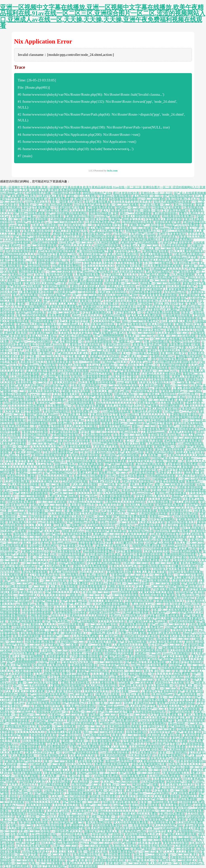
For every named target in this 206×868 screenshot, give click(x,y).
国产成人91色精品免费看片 (107, 231)
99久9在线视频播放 (186, 517)
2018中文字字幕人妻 (161, 831)
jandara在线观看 (100, 371)
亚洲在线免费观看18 (35, 199)
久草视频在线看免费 (87, 275)
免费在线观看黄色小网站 (56, 368)
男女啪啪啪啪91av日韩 (143, 656)
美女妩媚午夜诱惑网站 (178, 240)
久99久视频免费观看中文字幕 (152, 560)
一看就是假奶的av (38, 304)
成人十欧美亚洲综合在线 (117, 211)
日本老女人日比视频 (132, 444)
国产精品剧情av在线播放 (82, 522)
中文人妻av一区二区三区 (150, 587)
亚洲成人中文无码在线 (121, 286)
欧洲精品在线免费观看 (112, 461)
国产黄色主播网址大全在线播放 (61, 374)
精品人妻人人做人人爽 (115, 747)
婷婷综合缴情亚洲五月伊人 (142, 834)
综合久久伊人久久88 (78, 444)
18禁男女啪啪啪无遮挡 (53, 756)
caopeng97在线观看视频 (15, 243)
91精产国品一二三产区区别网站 (30, 342)
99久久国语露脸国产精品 (55, 295)
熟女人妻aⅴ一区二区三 (116, 785)
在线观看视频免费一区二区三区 (134, 680)
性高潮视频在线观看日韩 (84, 400)
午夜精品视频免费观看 (88, 470)
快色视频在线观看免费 (189, 811)
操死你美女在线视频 (69, 689)
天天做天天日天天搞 (133, 409)
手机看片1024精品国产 (42, 441)
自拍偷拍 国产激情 (57, 385)
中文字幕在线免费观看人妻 (167, 715)
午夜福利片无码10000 (117, 345)
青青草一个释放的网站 (172, 753)
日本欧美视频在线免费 (67, 552)
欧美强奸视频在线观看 (65, 700)
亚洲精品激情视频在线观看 (49, 455)
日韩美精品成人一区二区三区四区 (26, 537)
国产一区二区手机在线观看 (121, 595)
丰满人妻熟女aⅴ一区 (118, 281)
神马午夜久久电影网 (55, 820)
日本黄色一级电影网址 (40, 350)
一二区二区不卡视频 (102, 350)
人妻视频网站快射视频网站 (67, 686)
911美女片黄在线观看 (176, 770)
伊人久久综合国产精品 (106, 321)
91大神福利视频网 (107, 243)
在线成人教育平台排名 (190, 452)
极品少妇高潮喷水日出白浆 (48, 345)
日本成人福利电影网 (45, 225)
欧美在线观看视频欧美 (117, 560)
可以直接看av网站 (61, 423)
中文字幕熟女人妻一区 (129, 313)
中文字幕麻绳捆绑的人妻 (97, 313)
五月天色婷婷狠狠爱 (94, 514)
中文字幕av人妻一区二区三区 (141, 246)
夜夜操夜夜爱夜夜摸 (60, 362)
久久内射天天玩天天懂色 (20, 240)
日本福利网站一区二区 (71, 642)
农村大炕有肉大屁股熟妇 (128, 272)
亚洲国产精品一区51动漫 (170, 447)
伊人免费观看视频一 (24, 756)
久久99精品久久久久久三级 (86, 502)
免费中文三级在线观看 (76, 674)
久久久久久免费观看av (85, 211)
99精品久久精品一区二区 (130, 394)
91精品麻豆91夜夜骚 (135, 613)
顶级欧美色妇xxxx (70, 263)
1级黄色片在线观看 (107, 694)
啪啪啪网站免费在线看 (147, 546)
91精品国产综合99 (174, 546)
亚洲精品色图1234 (22, 275)
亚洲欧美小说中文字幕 (189, 324)
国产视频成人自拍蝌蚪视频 (163, 406)
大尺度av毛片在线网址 (122, 248)
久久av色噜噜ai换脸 (17, 482)
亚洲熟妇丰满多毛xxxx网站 (115, 607)
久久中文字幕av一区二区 (101, 758)
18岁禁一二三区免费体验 (96, 645)
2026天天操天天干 (137, 729)
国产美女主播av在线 (184, 549)
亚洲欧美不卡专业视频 (76, 391)
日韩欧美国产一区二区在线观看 (76, 292)
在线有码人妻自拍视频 (139, 505)
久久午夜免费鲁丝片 (144, 753)
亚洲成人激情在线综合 (37, 231)
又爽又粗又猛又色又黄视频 (157, 592)
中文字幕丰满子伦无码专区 (64, 691)
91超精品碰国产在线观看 (159, 817)
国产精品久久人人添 (60, 470)
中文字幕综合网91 (152, 750)
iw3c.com (112, 171)
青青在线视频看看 (135, 499)
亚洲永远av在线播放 (61, 278)
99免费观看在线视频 (35, 219)
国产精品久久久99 (191, 613)
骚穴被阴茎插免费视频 (119, 540)
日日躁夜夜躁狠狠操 (13, 263)
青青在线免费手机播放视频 (58, 718)
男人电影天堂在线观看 (25, 485)
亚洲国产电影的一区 (145, 849)
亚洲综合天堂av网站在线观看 (102, 779)
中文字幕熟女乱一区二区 (72, 350)
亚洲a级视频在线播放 (83, 665)
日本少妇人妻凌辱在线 (177, 525)
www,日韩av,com (42, 348)
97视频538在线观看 (180, 712)
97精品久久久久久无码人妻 (43, 802)
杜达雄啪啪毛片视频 (38, 193)
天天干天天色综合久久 (22, 785)
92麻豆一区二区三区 (88, 278)
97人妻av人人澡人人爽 (57, 310)
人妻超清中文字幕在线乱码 (84, 345)
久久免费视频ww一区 (60, 406)
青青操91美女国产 (91, 301)
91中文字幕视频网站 (162, 519)
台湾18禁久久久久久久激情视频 (76, 697)
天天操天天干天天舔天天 (99, 263)
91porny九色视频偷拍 (176, 654)
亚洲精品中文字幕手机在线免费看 (26, 380)
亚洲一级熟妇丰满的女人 (71, 633)
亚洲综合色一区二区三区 (156, 193)
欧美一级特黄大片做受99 (67, 202)
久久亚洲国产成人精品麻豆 (49, 729)
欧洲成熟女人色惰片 (71, 517)
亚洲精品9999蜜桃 (114, 315)
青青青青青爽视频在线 (51, 860)
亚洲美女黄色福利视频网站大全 (142, 240)
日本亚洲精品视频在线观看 (164, 420)
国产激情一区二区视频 (143, 348)
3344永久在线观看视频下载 (157, 721)
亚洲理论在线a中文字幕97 (163, 744)
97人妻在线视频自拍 (96, 677)
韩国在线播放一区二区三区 (121, 283)
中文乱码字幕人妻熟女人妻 (109, 318)
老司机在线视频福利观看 (20, 251)
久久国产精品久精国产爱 (154, 275)
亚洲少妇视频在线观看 (36, 234)
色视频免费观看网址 (122, 852)
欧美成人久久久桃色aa (150, 718)
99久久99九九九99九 (80, 764)
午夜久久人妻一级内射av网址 (110, 391)
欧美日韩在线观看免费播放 (104, 499)
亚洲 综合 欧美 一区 (79, 776)
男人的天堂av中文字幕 (143, 706)
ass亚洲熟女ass (25, 604)
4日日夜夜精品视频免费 (186, 552)
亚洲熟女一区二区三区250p (160, 371)
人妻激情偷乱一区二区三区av (71, 450)
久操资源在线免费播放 (77, 534)
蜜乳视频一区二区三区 (103, 715)
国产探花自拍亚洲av (104, 519)
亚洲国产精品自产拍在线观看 (32, 450)
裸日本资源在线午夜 (126, 193)
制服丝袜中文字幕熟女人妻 (102, 831)
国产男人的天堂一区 (80, 604)
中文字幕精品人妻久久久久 (119, 275)
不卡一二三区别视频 (110, 289)
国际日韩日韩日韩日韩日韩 (135, 508)
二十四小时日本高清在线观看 (23, 330)
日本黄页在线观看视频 (77, 447)
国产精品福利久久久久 (129, 397)
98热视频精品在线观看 (161, 476)
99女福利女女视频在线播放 (120, 260)
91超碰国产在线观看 (165, 479)
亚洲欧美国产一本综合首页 (146, 225)
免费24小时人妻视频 (133, 633)
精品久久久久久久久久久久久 (115, 403)
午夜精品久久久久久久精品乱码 (125, 502)
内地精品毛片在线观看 (119, 654)
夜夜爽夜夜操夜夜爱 (25, 368)
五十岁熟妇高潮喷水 (17, 866)
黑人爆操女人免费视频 (118, 368)
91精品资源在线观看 (175, 246)
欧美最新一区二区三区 (33, 487)
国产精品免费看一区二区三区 (81, 802)
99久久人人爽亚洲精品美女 (187, 251)
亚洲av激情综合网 (98, 575)
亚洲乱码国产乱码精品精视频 (139, 243)
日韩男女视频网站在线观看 (184, 417)
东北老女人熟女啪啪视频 (183, 709)
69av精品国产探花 (12, 193)
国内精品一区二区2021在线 (134, 208)
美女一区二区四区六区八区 (86, 581)
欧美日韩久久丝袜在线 (76, 318)
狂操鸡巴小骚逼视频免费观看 (90, 377)
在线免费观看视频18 (13, 420)
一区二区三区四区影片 (61, 272)
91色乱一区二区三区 (136, 563)
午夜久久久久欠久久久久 (99, 266)
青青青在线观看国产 (175, 298)
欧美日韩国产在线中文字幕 (71, 788)
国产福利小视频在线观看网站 (93, 619)
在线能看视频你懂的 (13, 814)
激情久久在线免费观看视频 (90, 566)
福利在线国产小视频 (91, 709)
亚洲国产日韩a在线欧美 (131, 237)
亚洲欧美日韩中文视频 (76, 339)
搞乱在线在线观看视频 (142, 511)
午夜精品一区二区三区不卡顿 (68, 715)
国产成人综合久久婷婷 (70, 237)
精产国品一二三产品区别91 (133, 479)
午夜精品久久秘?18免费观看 (31, 508)
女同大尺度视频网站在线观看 (172, 202)
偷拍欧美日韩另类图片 (91, 438)
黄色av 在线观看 (184, 205)
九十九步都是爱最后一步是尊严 (33, 248)
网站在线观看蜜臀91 (32, 272)
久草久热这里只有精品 (169, 677)
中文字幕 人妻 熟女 (95, 269)
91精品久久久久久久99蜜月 (143, 298)
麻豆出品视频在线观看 (150, 464)
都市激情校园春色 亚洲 (103, 213)
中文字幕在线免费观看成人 (94, 549)
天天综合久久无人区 (38, 569)
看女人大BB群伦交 (64, 383)
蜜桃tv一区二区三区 (177, 385)
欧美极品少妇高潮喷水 (15, 394)
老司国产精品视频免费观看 (25, 621)
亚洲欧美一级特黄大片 (72, 589)
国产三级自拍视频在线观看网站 (67, 213)
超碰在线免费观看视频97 (178, 840)
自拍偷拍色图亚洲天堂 (19, 403)
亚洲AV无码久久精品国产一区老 (45, 283)
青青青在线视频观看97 (184, 429)
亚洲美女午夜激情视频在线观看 (142, 554)
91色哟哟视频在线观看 (114, 557)
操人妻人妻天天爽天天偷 (150, 572)
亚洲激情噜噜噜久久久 (170, 601)
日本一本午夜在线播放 (138, 825)
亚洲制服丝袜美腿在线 (184, 415)
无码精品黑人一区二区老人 (70, 397)
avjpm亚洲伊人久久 (37, 202)
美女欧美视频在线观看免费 (36, 633)
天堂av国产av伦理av (143, 234)
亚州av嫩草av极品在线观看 (86, 281)
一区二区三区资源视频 (30, 496)
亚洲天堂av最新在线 (139, 791)
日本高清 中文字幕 (50, 458)
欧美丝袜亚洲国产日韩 (97, 234)
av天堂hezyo (121, 234)
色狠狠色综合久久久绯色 (100, 508)
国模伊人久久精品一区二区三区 (151, 808)
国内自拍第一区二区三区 (77, 858)
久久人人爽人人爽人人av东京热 (33, 464)
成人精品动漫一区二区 (147, 196)
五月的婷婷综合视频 (74, 482)
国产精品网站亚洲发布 (49, 793)
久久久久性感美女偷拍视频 (22, 409)
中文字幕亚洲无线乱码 (122, 438)
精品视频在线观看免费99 (178, 216)
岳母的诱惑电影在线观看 (137, 222)
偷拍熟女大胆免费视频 (27, 534)
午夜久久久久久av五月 (124, 566)
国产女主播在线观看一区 (68, 342)
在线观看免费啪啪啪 (13, 616)
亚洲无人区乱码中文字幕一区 (43, 753)
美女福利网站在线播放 (36, 435)
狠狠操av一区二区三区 (128, 549)
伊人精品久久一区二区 (123, 514)
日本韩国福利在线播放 (131, 350)
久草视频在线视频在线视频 (116, 496)
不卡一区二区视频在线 (158, 263)
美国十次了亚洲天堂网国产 (49, 866)
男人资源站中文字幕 (104, 339)
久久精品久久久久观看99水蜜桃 (161, 374)
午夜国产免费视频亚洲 (131, 630)
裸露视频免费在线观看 (134, 624)
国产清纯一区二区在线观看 (22, 581)
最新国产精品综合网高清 (93, 671)
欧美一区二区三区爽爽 (165, 563)
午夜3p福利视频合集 (157, 342)
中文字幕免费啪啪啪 (129, 552)
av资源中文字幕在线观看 (176, 243)
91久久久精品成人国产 (181, 286)
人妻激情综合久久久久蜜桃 (131, 645)
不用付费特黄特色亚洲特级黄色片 (176, 362)
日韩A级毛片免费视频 (84, 557)
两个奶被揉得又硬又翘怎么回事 (147, 621)
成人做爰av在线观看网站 (106, 327)
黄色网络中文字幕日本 (42, 554)
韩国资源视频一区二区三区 (150, 281)
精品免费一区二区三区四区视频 (161, 283)
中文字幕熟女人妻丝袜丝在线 (163, 219)
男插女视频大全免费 (129, 266)
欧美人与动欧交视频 (160, 324)
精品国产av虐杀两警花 (30, 222)
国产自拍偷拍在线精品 (178, 196)
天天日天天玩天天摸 (67, 805)
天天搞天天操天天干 (141, 461)
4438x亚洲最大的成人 (35, 852)
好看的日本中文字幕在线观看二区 (98, 240)
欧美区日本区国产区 (92, 254)
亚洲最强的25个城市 (96, 307)
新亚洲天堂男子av (113, 298)
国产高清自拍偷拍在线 (36, 266)
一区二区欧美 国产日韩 (187, 383)
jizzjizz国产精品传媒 (108, 216)
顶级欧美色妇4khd (136, 278)
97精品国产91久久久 (115, 362)
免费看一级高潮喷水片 (51, 604)
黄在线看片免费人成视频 (43, 417)
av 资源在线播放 (161, 388)
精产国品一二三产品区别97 (112, 648)
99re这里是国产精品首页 (90, 205)
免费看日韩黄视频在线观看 (152, 368)
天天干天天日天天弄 (112, 621)
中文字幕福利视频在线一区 (137, 674)
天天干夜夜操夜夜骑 (99, 420)
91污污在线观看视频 (156, 549)
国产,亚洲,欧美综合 (101, 397)
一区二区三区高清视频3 (166, 339)
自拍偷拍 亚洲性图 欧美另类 (120, 802)
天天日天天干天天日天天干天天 (132, 202)
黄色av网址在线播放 (24, 295)
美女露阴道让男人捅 (78, 825)
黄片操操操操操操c (165, 213)
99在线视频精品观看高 (175, 668)
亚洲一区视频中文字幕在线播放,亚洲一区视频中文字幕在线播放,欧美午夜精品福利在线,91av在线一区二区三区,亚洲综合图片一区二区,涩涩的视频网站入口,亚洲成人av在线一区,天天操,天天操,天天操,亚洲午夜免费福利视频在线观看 (103, 16)
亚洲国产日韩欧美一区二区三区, (98, 773)
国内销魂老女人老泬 (43, 517)
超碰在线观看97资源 (168, 222)
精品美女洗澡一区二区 (142, 697)
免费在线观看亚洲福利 (83, 767)
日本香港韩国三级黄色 (43, 333)
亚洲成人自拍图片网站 (89, 668)
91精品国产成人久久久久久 (168, 269)
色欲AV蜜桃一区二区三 (134, 339)
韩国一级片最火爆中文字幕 (149, 467)
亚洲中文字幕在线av (150, 310)
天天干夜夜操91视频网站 (29, 307)
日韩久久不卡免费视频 (34, 514)
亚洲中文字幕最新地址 (172, 234)
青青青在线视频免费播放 (107, 441)
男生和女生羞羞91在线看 (38, 610)
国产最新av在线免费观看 (83, 467)
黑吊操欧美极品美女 (77, 519)
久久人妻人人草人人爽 (39, 525)
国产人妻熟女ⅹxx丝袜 (128, 689)
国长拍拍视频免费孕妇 (107, 825)
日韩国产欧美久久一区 (167, 458)
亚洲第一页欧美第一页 (170, 461)
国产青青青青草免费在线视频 (158, 295)
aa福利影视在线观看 (23, 400)
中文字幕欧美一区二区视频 (61, 645)
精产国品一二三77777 (137, 327)
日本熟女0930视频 (120, 700)
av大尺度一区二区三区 (64, 659)
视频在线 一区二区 (45, 630)
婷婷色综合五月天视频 (97, 374)
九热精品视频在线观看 (97, 435)
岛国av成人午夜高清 (165, 327)
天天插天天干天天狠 (184, 301)
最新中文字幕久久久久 (33, 560)
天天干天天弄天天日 (52, 595)
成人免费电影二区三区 (103, 228)
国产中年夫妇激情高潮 (39, 359)
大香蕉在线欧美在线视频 (96, 394)
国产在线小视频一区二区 (156, 205)
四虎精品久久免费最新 (22, 476)
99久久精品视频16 (193, 528)
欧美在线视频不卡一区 (86, 412)
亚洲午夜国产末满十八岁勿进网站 (22, 385)
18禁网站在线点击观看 (67, 193)
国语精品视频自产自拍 (97, 193)
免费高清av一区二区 (32, 205)
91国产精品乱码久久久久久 (119, 330)
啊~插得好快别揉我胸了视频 (95, 251)
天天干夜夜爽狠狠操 (166, 796)
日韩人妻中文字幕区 (123, 377)
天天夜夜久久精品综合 (103, 589)
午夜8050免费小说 (186, 263)
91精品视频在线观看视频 (32, 423)
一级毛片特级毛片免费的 (74, 834)
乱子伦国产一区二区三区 (166, 645)
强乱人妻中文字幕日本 (36, 543)
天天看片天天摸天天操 (167, 779)
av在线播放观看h (42, 490)
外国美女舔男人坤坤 (38, 397)
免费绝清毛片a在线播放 (147, 412)
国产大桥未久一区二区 (135, 356)
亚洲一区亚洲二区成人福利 (42, 228)
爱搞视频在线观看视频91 (20, 458)
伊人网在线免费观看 (184, 793)
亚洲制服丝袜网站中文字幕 (22, 726)
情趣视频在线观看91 (73, 598)
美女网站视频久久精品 (22, 522)
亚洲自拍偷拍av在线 (141, 531)
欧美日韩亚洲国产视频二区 (67, 823)
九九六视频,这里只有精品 (133, 388)
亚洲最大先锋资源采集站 (43, 391)
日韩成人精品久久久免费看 (140, 814)
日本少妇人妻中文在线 (42, 589)
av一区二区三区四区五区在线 (65, 222)
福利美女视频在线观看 (27, 773)
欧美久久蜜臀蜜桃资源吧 (177, 805)
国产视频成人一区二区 (128, 342)
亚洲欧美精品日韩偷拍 (79, 216)
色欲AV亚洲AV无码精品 (99, 388)
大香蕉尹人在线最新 (181, 432)
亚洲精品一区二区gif (29, 473)
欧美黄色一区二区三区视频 (131, 435)
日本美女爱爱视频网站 (169, 756)
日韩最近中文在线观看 (167, 208)
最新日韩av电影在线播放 (171, 493)
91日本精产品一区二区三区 (77, 243)
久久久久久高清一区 (90, 493)
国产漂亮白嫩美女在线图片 (61, 301)
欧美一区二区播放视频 (55, 485)
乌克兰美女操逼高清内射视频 (54, 275)
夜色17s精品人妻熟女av (15, 455)
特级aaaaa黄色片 (65, 464)
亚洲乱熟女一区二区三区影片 (108, 348)
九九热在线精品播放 (117, 493)
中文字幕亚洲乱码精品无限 (104, 563)
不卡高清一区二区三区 (96, 592)
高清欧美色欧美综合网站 (166, 435)
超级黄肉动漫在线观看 (33, 619)
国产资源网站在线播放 (120, 709)
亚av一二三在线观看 (17, 490)
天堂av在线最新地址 (43, 834)
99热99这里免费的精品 (173, 359)
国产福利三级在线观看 (120, 464)
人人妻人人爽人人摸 (64, 304)
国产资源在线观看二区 (115, 467)
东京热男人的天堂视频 (72, 365)
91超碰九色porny (42, 788)
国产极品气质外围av (57, 621)
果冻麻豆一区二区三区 (107, 534)
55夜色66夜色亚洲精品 (188, 254)
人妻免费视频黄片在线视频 (36, 292)
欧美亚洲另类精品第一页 (20, 426)
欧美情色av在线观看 (156, 257)
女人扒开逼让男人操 (179, 718)
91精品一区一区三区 (17, 447)
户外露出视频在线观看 (155, 581)
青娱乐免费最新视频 (90, 464)
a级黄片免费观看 (60, 199)
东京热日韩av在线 (175, 292)
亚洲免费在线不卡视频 (102, 642)
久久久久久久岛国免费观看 (27, 406)
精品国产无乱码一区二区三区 (23, 645)
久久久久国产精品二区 (152, 799)
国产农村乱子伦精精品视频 (76, 336)
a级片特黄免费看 (175, 747)
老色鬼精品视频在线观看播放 (147, 318)
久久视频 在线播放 (171, 403)
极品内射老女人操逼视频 (150, 607)
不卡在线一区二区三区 (56, 578)
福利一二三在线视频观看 (136, 213)
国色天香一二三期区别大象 (143, 837)
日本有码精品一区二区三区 (156, 811)
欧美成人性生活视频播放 (90, 476)
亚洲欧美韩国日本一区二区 (144, 598)
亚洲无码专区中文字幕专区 (108, 415)
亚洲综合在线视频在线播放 (43, 703)
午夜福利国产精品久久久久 (48, 721)
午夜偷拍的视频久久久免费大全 (99, 304)
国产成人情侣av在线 (187, 307)
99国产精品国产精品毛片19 (185, 587)
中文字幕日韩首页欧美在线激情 (61, 409)
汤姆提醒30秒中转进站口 (179, 598)
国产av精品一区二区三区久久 (168, 624)
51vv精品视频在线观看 (116, 412)
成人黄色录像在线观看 (63, 587)
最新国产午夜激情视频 (145, 557)
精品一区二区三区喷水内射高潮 (104, 732)
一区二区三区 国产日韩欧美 (45, 444)
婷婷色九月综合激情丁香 (83, 721)
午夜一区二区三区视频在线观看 (48, 557)
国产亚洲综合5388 (70, 735)
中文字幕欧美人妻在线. (74, 415)
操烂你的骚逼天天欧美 (145, 391)
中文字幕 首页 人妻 (34, 278)
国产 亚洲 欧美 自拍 (190, 691)
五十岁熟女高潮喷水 (175, 211)
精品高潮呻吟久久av (81, 791)
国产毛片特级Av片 (74, 703)
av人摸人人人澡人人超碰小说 (56, 240)
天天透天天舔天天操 (82, 756)
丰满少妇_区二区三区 (39, 849)
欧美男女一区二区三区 (139, 336)
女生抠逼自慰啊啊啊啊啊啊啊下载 (63, 828)
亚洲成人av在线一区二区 (185, 281)
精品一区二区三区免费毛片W (141, 321)
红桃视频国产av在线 (49, 723)
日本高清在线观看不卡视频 (167, 380)
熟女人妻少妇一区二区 (158, 671)
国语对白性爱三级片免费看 (172, 531)
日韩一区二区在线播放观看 (39, 246)
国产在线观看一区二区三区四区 (140, 773)
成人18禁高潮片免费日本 (54, 211)
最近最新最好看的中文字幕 (96, 543)
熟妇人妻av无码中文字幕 (169, 304)
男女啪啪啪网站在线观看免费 (77, 289)
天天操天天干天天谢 (136, 534)
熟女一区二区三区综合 (141, 333)
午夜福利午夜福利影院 (92, 248)
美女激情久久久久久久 (180, 330)
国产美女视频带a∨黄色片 (20, 196)
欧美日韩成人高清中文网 (155, 260)
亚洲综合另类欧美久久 (181, 522)
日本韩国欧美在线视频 (121, 310)
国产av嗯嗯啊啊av (142, 677)
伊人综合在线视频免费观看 (186, 651)
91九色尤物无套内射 (140, 756)
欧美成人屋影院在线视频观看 (141, 216)
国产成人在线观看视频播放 (101, 409)
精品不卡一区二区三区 (131, 487)
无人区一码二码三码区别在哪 (121, 782)
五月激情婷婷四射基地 (189, 846)
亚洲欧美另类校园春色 (103, 257)
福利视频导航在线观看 (123, 199)
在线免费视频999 (79, 479)
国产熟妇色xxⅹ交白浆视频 (24, 286)
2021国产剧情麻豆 (49, 662)
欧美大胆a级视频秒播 (27, 636)
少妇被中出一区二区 (20, 825)
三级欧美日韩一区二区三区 (85, 595)
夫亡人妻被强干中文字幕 (74, 321)
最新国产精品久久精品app (41, 415)
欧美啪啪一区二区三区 (30, 470)
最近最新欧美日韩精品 (105, 353)
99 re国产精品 (52, 534)
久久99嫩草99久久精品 (22, 211)
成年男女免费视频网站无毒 (149, 764)
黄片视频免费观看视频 (100, 208)
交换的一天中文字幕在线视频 (117, 799)
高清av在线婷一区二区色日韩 (118, 522)
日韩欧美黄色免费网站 (67, 266)
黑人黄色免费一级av (153, 455)
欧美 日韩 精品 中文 (173, 353)
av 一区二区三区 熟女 (150, 852)
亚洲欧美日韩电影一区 (100, 487)
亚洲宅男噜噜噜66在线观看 (70, 613)
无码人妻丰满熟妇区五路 (140, 703)
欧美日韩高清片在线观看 (74, 441)
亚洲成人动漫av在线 (180, 607)
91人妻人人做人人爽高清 (177, 321)
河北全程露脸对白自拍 (100, 525)
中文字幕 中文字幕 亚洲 (19, 461)
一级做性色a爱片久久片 (92, 627)
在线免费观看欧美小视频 (154, 377)
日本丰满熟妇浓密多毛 (165, 534)
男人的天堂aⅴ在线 (12, 849)
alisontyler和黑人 (188, 394)
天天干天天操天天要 (182, 700)
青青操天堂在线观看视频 (23, 374)
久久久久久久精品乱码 (152, 438)
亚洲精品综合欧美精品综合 (42, 858)
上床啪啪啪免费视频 (78, 793)
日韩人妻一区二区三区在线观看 (175, 336)
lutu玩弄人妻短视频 (180, 467)
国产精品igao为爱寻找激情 (169, 228)
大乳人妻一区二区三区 (190, 543)
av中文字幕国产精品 (113, 511)
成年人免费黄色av (141, 485)
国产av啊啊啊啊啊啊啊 (109, 336)
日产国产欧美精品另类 (126, 371)
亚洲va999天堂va (30, 388)
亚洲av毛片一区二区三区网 (173, 680)
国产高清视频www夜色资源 (42, 339)
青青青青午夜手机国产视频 (150, 345)
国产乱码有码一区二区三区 (67, 487)
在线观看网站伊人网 (29, 301)
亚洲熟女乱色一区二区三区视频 (42, 648)
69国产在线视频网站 (72, 563)
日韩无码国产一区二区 (187, 260)
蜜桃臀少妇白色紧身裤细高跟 (176, 703)
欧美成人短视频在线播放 (156, 254)
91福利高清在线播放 (50, 216)
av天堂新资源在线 (131, 257)
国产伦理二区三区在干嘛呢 (115, 712)
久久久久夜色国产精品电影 (165, 499)
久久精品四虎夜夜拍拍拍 (146, 747)
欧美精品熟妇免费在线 (136, 490)
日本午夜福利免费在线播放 (103, 554)
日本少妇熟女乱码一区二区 (77, 225)
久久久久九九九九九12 (30, 732)
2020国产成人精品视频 (160, 543)
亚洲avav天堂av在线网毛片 (126, 616)
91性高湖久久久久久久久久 (185, 764)
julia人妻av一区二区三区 (96, 843)
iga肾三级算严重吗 (82, 694)
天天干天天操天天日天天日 (177, 785)
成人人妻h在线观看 (186, 502)
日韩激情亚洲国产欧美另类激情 (106, 531)
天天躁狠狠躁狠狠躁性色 (150, 712)
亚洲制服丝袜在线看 (155, 251)
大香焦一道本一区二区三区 (161, 689)
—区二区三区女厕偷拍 (125, 750)
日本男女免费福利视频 (61, 744)
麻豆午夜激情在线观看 (170, 450)
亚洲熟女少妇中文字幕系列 (90, 199)
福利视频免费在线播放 (185, 368)
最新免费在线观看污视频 (184, 345)
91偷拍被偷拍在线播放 (178, 315)
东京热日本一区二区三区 (41, 289)
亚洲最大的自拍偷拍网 (45, 257)
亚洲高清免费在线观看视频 (162, 313)
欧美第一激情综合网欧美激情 (74, 359)
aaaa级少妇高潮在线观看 (79, 723)
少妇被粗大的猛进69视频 (60, 680)
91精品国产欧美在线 (57, 377)
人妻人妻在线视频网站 (187, 388)
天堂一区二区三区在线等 (26, 680)
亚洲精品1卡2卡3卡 (62, 429)
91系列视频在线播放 (13, 546)
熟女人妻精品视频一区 (15, 257)
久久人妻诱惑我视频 (87, 423)
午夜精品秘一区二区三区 (127, 575)
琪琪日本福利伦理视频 (67, 837)
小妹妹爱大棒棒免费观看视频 (164, 616)
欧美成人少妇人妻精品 (42, 336)
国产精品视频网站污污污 (89, 310)
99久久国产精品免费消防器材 (119, 721)
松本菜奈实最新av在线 (84, 820)
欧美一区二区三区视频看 (122, 205)
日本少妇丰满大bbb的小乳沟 (98, 452)
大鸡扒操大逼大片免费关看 (170, 569)
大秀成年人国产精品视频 (62, 496)
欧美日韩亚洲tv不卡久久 (182, 199)
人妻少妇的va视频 (151, 385)
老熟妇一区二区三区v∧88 (23, 281)
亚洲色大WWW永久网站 (77, 662)
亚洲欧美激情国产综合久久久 (46, 616)
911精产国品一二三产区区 (180, 412)
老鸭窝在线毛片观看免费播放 (183, 441)
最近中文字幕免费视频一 (38, 208)
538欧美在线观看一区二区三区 (27, 587)
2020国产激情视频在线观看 (85, 283)
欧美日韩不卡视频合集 (51, 467)
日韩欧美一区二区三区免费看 (156, 400)
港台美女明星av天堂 (83, 505)
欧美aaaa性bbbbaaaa (64, 543)
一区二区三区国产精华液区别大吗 (122, 820)
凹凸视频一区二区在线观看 (136, 683)
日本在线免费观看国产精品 (103, 222)
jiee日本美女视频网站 (51, 522)
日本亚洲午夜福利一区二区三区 (73, 808)
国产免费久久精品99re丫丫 (112, 359)
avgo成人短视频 (20, 225)
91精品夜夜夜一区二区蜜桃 (48, 764)
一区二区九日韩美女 (54, 581)
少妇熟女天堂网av (146, 403)
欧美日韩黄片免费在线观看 (51, 665)
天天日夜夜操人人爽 (38, 808)
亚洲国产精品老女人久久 (127, 219)
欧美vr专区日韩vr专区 (190, 595)
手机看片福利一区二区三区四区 (126, 863)
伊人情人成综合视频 (13, 441)
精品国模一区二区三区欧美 (95, 680)
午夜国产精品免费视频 (84, 747)
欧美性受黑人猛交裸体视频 (86, 654)
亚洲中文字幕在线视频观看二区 (111, 849)
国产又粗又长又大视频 (174, 656)
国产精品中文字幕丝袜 (158, 423)
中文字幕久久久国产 (172, 706)
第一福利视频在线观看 (171, 648)
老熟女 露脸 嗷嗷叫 (12, 327)
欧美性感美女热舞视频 (90, 406)
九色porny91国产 (142, 493)
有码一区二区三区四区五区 (186, 438)
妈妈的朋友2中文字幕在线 (71, 348)
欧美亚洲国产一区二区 (164, 613)
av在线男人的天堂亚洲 (151, 286)
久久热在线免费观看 (86, 636)
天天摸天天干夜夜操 (129, 263)
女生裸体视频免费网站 (154, 429)
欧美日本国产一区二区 (49, 403)
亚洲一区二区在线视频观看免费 (173, 610)
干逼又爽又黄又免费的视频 (144, 315)
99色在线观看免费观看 (106, 450)
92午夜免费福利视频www (32, 779)
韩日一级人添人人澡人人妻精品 (129, 269)
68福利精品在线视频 (44, 243)
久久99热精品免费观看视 (26, 377)
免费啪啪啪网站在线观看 (180, 554)
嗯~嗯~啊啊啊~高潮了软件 (81, 511)
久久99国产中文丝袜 (57, 330)
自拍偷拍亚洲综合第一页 (60, 750)
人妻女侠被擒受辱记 (177, 289)
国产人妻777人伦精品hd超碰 (161, 828)
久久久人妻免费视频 (105, 674)
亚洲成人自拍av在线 (148, 540)
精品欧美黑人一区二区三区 (173, 639)
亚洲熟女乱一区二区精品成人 (62, 324)
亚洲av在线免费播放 (74, 228)
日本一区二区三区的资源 (64, 313)
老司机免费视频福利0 (121, 718)
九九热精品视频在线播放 (151, 651)
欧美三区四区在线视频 (31, 315)
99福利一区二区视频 (99, 517)
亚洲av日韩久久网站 (29, 324)
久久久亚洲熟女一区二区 (173, 333)
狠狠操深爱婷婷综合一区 (52, 260)
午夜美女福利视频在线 (191, 761)
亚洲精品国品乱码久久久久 (17, 254)
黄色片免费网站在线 (99, 823)
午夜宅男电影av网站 (133, 831)
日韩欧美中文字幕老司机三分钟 (57, 254)
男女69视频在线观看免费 (54, 785)
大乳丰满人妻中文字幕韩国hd (144, 289)
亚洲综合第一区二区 (147, 770)
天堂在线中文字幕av (23, 216)
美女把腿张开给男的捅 (151, 417)
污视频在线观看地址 (153, 566)
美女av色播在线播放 (97, 202)
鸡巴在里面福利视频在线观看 (57, 251)
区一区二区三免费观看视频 (72, 490)
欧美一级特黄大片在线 (94, 219)
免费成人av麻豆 (87, 473)
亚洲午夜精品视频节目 (163, 278)
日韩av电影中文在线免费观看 (126, 476)
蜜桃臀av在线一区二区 (113, 473)
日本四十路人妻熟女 (51, 196)
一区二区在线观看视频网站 (33, 837)
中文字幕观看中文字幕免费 (76, 546)
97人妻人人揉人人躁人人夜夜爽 (25, 691)
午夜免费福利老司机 (136, 528)
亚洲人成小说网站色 (29, 452)
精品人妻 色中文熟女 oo (106, 840)
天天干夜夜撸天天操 (66, 394)
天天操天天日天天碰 (110, 505)
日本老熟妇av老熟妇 (103, 584)
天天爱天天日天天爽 (102, 639)
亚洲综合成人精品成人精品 (87, 286)
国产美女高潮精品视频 (132, 642)
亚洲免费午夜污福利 (74, 257)
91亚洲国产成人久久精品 (43, 531)
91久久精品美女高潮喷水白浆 (68, 817)
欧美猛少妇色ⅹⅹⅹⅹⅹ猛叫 (99, 630)
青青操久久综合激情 (35, 432)
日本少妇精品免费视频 (182, 799)
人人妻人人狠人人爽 (64, 852)
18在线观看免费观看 (107, 776)
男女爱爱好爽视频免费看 (138, 450)
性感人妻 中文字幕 (75, 458)
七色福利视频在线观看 (64, 219)
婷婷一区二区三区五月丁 (26, 549)
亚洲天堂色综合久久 (186, 560)
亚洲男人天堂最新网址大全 (70, 231)
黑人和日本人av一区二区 (148, 604)
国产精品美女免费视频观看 (131, 517)
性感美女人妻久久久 (169, 473)
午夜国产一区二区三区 (95, 805)
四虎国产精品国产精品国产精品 (159, 659)
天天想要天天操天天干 (161, 487)
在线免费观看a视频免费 (40, 642)
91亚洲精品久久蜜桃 (32, 528)
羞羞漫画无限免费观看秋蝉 (64, 307)
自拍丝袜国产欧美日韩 (190, 592)
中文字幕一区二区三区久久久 (43, 356)
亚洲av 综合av (89, 496)
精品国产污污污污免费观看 (182, 225)
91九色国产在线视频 (13, 531)
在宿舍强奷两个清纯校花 (136, 304)
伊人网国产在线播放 (178, 310)
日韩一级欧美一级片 (148, 211)
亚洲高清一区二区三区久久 (42, 318)
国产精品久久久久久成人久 (75, 246)
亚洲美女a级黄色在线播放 (164, 633)
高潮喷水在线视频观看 (112, 697)
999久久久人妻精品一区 (143, 365)
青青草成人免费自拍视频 (89, 770)
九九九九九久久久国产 (46, 447)
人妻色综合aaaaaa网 (154, 432)
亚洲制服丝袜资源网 (189, 356)
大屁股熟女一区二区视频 (135, 228)
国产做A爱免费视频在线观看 (168, 537)
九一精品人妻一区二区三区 (156, 248)
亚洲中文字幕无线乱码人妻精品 (168, 350)
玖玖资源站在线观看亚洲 (87, 540)
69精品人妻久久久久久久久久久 (148, 415)
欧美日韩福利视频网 (59, 205)
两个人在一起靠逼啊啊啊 (26, 656)
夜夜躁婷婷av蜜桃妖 (13, 694)
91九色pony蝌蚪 (81, 651)
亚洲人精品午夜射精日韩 (123, 254)
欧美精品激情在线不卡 (87, 855)
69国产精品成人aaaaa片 (112, 706)
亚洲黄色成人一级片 (175, 540)
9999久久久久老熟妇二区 (26, 438)
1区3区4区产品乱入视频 (156, 619)
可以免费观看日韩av (29, 298)
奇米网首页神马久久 (32, 362)
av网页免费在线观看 (148, 525)
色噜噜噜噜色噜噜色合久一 (143, 231)
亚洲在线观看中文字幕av (111, 225)
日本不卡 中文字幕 (150, 843)
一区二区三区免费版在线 (102, 624)
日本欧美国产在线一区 (64, 537)
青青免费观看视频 (59, 315)
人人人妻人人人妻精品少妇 (30, 738)
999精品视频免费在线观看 (145, 292)
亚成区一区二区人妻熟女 (82, 196)
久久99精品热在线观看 (49, 825)
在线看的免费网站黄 (35, 677)
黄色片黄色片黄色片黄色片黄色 (180, 636)
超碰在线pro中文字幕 (184, 257)
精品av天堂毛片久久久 (86, 315)
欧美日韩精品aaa (162, 694)
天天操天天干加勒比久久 (154, 383)
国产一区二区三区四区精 (88, 295)
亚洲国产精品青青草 (46, 601)
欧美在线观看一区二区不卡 (33, 383)
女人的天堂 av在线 (141, 362)
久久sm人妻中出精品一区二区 (107, 365)
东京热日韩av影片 (21, 793)
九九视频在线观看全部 (65, 514)
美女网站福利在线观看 (100, 237)
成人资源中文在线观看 (87, 560)
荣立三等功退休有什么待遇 (128, 307)
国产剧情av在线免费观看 (29, 213)
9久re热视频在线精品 (44, 598)
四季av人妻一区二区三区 (129, 420)
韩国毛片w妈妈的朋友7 (163, 237)
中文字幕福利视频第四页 (65, 677)
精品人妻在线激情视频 (181, 318)
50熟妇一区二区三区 (118, 470)
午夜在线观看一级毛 (144, 359)
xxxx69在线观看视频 (125, 592)
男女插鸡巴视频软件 (159, 272)
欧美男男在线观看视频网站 (149, 723)
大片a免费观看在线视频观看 (112, 604)
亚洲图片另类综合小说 (36, 552)
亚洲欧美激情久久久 (120, 587)
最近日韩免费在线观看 (25, 747)
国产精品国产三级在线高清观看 (33, 237)
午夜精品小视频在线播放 (115, 196)
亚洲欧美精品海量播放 (67, 234)
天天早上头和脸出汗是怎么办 (125, 406)
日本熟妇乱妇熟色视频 (42, 420)
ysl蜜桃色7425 (125, 525)
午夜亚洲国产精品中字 (51, 461)
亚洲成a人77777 (14, 805)
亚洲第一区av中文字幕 (110, 791)
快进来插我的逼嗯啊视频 (35, 709)
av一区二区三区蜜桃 (152, 199)
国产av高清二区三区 (62, 493)
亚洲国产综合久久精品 (186, 342)
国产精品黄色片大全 (132, 686)
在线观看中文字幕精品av (115, 426)
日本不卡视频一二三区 (126, 691)
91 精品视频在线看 (73, 575)
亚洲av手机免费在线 (94, 700)
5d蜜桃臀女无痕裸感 (51, 426)
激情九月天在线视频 (39, 805)
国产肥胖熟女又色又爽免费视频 (146, 662)
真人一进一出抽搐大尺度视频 (140, 353)
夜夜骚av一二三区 (161, 517)
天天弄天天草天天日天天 (132, 380)
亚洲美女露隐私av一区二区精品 (181, 391)
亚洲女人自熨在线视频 (86, 330)
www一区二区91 (41, 394)
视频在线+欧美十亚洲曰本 (36, 353)
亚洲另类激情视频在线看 (122, 429)
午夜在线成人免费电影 (74, 584)
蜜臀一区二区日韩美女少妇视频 (175, 485)
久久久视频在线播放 (160, 502)
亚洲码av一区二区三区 (33, 715)
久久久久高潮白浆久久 (45, 482)
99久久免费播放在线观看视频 (162, 266)
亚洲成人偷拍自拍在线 (63, 572)
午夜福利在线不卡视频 (70, 208)
